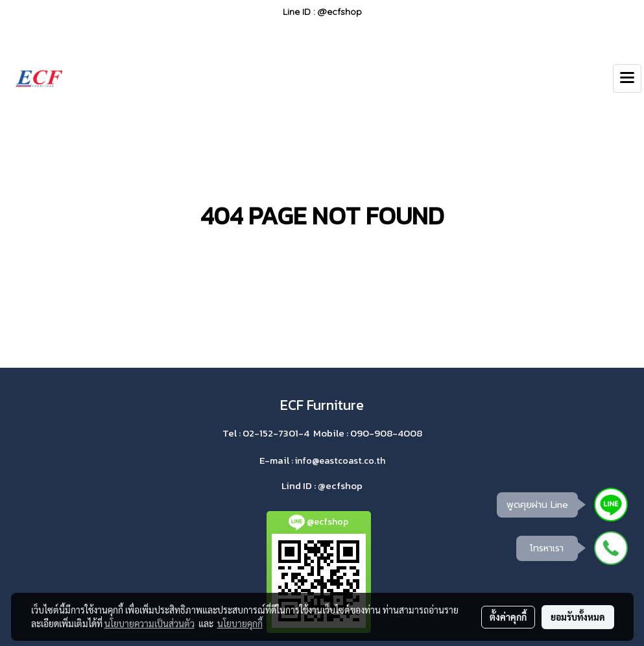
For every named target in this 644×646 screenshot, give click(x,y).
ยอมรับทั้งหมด (578, 617)
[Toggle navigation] (627, 78)
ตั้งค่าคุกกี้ (508, 617)
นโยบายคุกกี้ (240, 623)
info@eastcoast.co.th (340, 461)
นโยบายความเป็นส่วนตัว (149, 623)
